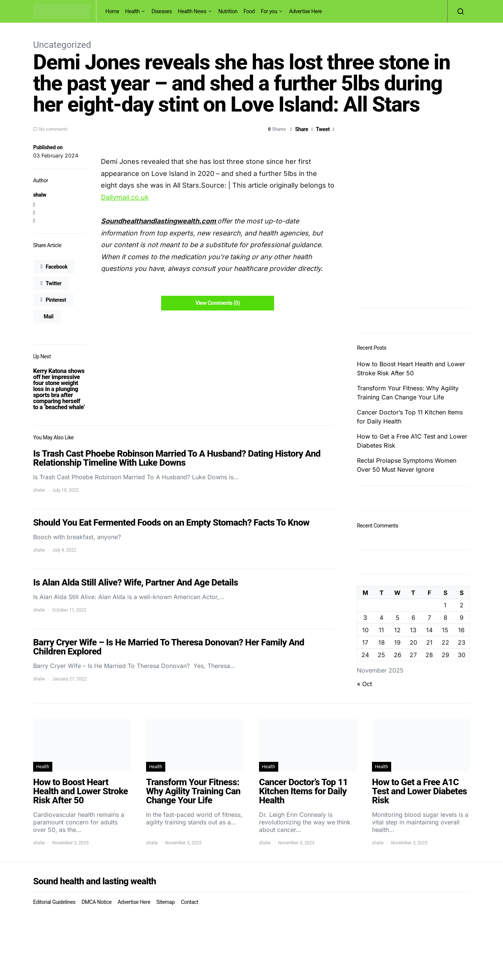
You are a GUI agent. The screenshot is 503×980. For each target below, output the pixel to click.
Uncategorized (62, 45)
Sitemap (165, 902)
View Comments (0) (218, 303)
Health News (192, 11)
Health (132, 11)
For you (269, 11)
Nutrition (228, 11)
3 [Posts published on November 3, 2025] (365, 618)
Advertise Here (306, 11)
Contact (189, 902)
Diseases (162, 11)
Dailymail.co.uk (125, 197)
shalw (40, 195)
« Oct (364, 684)
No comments (53, 129)
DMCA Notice (96, 902)
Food (249, 11)
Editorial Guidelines (54, 902)
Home (112, 11)
